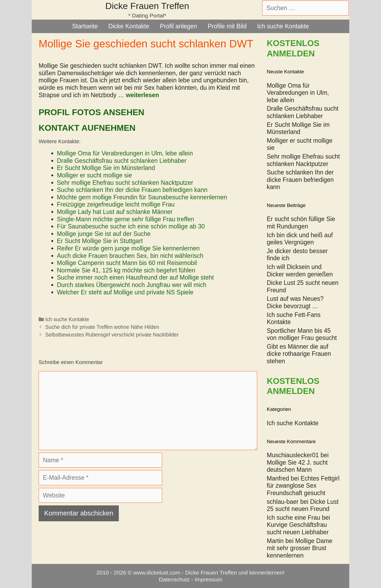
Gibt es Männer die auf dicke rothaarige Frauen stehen (299, 354)
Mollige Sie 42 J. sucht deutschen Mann (297, 466)
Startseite (85, 26)
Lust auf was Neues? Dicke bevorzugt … (295, 302)
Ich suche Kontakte (283, 26)
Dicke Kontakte (129, 26)
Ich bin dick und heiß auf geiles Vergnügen (300, 239)
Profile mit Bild (227, 26)
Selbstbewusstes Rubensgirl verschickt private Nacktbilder (112, 335)
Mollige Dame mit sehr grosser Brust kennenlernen (300, 548)
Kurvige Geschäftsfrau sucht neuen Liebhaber (298, 528)
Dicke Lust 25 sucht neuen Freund (303, 505)
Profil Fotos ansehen (91, 112)
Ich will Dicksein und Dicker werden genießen (300, 271)
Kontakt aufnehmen (87, 128)
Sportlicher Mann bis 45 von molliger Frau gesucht (302, 334)
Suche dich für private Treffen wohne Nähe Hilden (102, 327)
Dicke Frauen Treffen (147, 6)
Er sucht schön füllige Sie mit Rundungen (301, 223)
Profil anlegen (178, 26)
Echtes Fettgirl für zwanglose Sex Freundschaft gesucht (303, 486)
